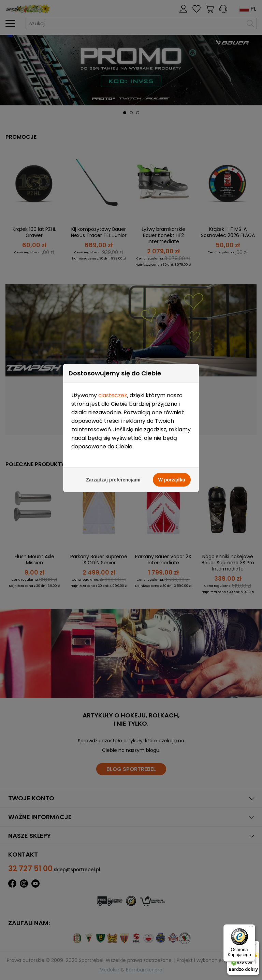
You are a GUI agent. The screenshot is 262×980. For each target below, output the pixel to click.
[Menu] (251, 929)
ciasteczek (113, 131)
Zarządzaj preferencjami (113, 216)
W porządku (172, 216)
